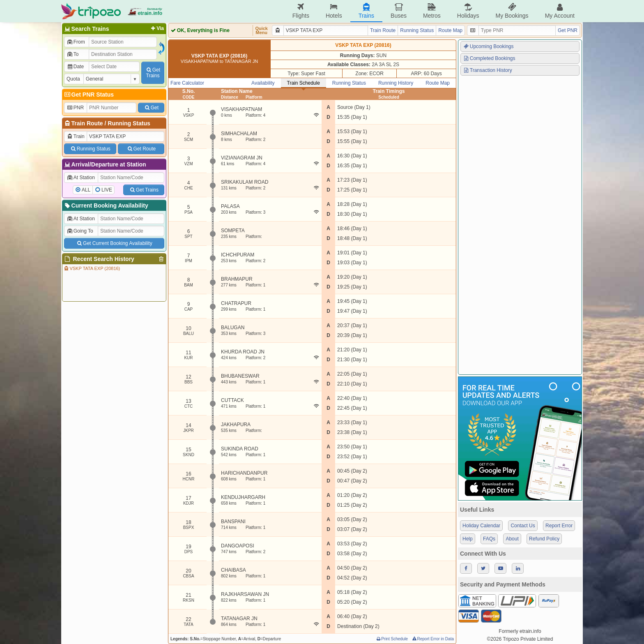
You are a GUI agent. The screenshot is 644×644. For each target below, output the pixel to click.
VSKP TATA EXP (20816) (92, 268)
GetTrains (153, 73)
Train (76, 136)
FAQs (489, 539)
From (76, 42)
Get (151, 108)
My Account (560, 11)
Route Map (450, 30)
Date (75, 67)
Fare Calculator (187, 83)
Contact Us (523, 526)
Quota (73, 79)
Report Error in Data (433, 639)
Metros (432, 11)
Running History (396, 83)
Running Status (129, 123)
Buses (399, 11)
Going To (80, 231)
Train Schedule (304, 83)
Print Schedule (392, 639)
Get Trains (144, 190)
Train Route (87, 123)
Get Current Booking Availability (114, 243)
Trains (366, 11)
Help (468, 539)
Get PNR (568, 30)
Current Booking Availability (106, 205)
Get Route (141, 149)
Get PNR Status (89, 95)
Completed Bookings (489, 58)
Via (157, 28)
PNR (75, 108)
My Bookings (512, 11)
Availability (263, 83)
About (512, 539)
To (72, 54)
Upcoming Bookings (488, 46)
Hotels (334, 11)
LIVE (107, 190)
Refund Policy (544, 539)
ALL (86, 190)
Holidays (468, 11)
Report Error (559, 526)
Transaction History (488, 70)
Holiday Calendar (481, 526)
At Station (81, 178)
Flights (301, 11)
